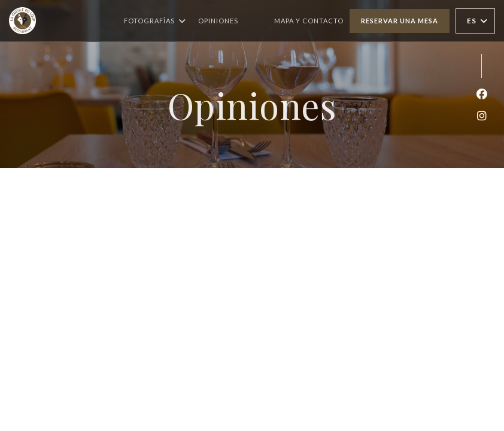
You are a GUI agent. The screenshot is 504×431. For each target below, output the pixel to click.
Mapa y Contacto (309, 21)
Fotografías (155, 21)
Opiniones (218, 21)
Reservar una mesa (400, 21)
